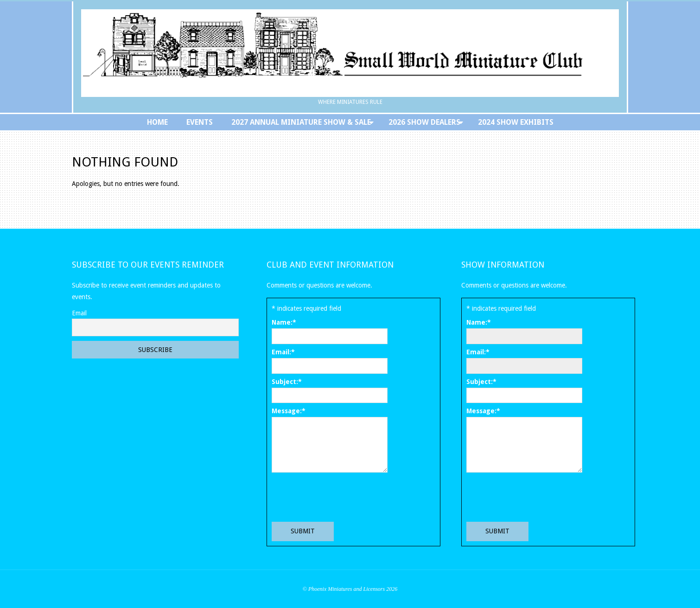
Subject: (287, 382)
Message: (289, 411)
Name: (284, 322)
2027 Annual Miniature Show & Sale (301, 122)
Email (79, 313)
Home (157, 122)
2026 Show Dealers (424, 122)
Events (200, 122)
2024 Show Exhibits (516, 122)
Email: (283, 352)
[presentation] (342, 497)
